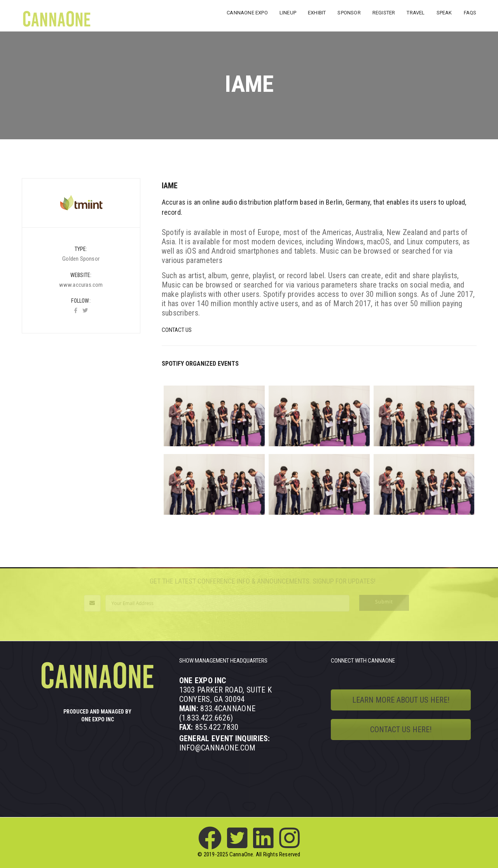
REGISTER (384, 13)
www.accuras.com (81, 285)
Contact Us (177, 330)
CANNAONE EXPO (247, 13)
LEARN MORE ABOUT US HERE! (401, 700)
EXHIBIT (317, 13)
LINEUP (288, 13)
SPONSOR (349, 13)
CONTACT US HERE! (401, 729)
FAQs (470, 13)
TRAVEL (416, 13)
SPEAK (444, 13)
